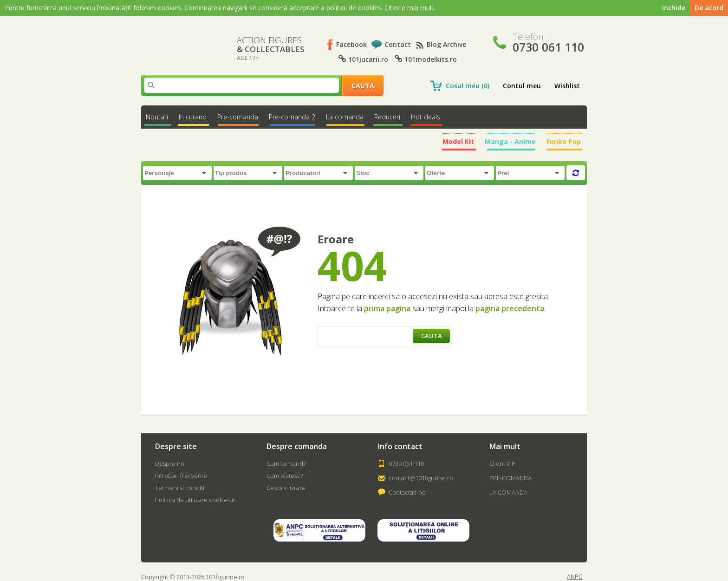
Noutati (157, 117)
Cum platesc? (285, 476)
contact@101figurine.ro (421, 478)
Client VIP (502, 463)
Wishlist (567, 86)
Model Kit (458, 141)
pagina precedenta (510, 308)
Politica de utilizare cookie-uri (196, 500)
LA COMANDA (508, 492)
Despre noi (170, 463)
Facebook (351, 44)
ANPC (575, 577)
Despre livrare (286, 488)
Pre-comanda (238, 117)
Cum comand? (286, 463)
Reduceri (387, 117)
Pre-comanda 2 (292, 117)
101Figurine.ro (181, 42)
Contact (398, 44)
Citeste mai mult (409, 8)
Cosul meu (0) (468, 86)
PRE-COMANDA (510, 478)
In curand (193, 117)
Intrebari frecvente (181, 476)
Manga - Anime (510, 141)
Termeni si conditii (180, 488)
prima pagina (387, 308)
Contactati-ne (407, 492)
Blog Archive (446, 44)
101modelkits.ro (426, 59)
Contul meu (522, 86)
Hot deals (426, 117)
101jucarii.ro (363, 59)
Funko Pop (564, 141)
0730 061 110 (406, 463)
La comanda (345, 117)
